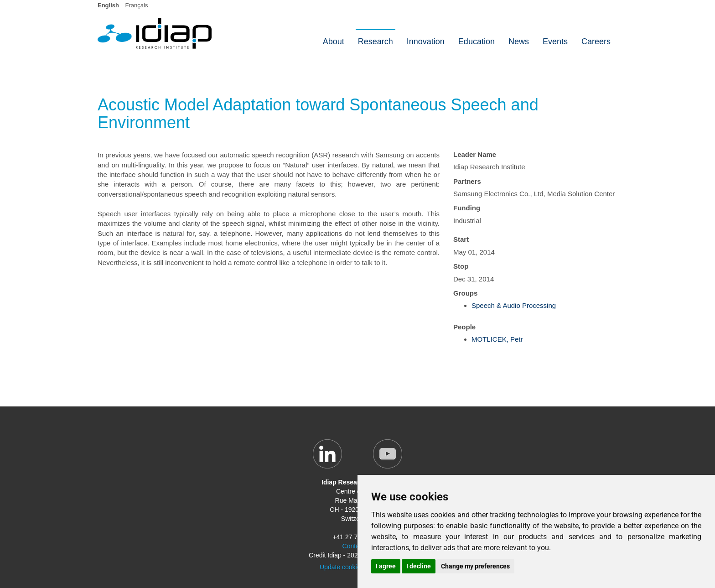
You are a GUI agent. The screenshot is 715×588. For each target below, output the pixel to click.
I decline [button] (419, 566)
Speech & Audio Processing (514, 305)
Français (137, 5)
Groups (465, 293)
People (464, 327)
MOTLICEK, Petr (497, 339)
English (108, 5)
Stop (461, 266)
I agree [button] (386, 566)
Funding (467, 208)
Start (461, 239)
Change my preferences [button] (475, 566)
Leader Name (475, 154)
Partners (467, 181)
